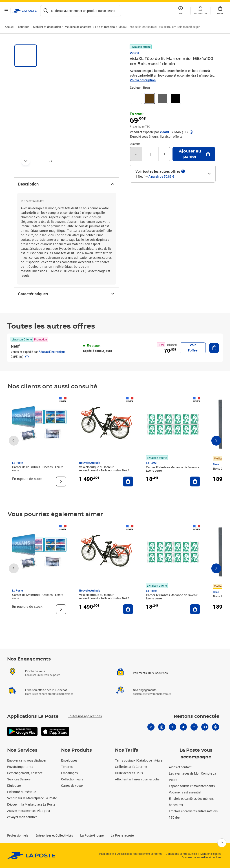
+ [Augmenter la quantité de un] (164, 154)
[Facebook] (194, 727)
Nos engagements (145, 690)
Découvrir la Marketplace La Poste (31, 804)
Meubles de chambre (78, 27)
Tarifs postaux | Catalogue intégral (139, 760)
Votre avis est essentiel (185, 792)
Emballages (69, 773)
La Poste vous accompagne (196, 754)
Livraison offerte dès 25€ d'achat (46, 690)
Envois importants (20, 767)
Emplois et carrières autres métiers (193, 811)
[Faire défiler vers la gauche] (14, 441)
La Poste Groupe (92, 835)
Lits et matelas (105, 27)
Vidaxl (134, 53)
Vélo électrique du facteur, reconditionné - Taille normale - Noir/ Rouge (104, 470)
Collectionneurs (72, 779)
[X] (172, 727)
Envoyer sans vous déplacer (27, 760)
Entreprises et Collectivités (54, 835)
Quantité (135, 144)
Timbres (67, 767)
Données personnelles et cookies (201, 857)
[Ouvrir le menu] (6, 11)
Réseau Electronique (52, 352)
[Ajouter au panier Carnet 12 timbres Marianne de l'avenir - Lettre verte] (195, 481)
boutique (24, 27)
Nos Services (22, 750)
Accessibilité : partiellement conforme (140, 854)
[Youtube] (205, 727)
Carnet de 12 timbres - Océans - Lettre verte (38, 469)
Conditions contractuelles (181, 854)
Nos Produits (76, 750)
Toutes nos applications (85, 716)
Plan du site (106, 854)
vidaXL (165, 132)
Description (67, 184)
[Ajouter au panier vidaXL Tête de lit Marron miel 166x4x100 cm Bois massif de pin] (194, 154)
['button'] (25, 11)
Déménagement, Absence (25, 773)
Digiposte (14, 785)
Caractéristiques (67, 294)
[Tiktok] (183, 727)
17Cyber (175, 817)
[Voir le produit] (61, 481)
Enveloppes (69, 760)
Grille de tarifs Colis (129, 773)
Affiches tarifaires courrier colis (137, 779)
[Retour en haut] (222, 843)
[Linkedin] (151, 727)
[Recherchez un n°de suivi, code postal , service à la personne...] (81, 11)
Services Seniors (19, 779)
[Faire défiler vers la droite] (216, 441)
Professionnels (18, 835)
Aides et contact (180, 767)
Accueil (9, 27)
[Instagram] (162, 727)
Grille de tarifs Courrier (131, 767)
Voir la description (143, 80)
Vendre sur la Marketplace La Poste (32, 798)
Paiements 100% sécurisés (150, 673)
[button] (200, 11)
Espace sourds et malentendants (192, 786)
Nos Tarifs (127, 750)
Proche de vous (35, 671)
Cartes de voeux (72, 785)
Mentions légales (211, 854)
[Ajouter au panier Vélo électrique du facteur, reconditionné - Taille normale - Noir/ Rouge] (128, 481)
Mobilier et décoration (47, 27)
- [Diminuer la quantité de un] (136, 154)
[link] (136, 98)
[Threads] (216, 727)
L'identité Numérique (22, 792)
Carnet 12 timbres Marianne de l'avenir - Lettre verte (173, 469)
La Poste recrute (122, 835)
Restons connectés (196, 716)
